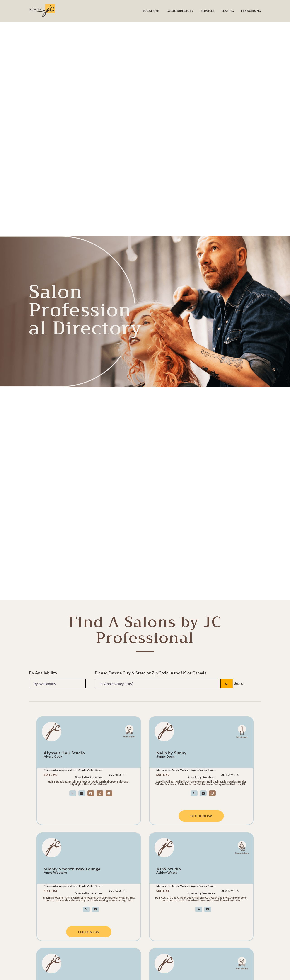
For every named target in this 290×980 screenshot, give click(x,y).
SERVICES (208, 11)
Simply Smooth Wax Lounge (72, 869)
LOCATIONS (151, 11)
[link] (73, 793)
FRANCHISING (251, 11)
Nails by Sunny (172, 753)
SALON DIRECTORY (180, 11)
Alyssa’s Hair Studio (64, 753)
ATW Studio (169, 869)
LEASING (228, 11)
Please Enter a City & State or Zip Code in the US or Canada (151, 673)
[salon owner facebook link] (91, 793)
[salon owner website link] (109, 793)
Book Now (201, 816)
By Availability (43, 673)
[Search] (227, 683)
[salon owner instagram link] (100, 793)
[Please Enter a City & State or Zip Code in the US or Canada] (157, 683)
